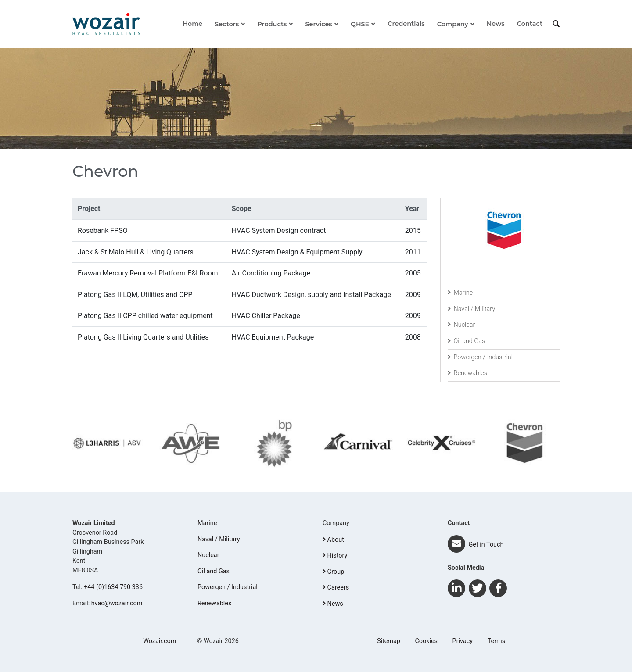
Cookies (426, 641)
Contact (530, 24)
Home (192, 24)
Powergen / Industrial (480, 357)
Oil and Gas (466, 341)
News (496, 24)
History (335, 556)
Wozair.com (160, 641)
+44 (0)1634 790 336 (113, 587)
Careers (336, 588)
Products (272, 24)
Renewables (467, 373)
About (333, 540)
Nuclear (461, 325)
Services (318, 24)
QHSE (360, 24)
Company (453, 24)
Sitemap (389, 641)
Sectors (227, 24)
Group (333, 572)
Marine (460, 293)
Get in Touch (476, 545)
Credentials (406, 24)
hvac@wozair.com (117, 603)
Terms (496, 641)
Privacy (463, 641)
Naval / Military (471, 309)
